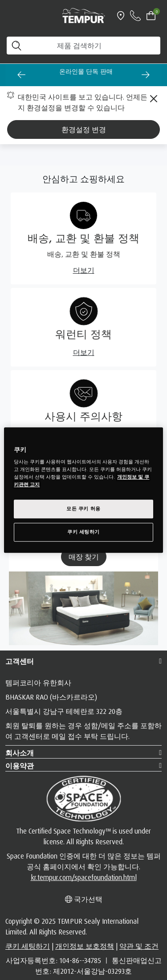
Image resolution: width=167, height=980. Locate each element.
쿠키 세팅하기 (28, 946)
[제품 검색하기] (83, 46)
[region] (83, 490)
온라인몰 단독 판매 (90, 71)
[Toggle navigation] (11, 16)
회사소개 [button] (20, 753)
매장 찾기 (84, 557)
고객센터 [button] (20, 661)
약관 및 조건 (139, 946)
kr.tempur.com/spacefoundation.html (84, 877)
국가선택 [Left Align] (84, 899)
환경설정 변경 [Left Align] (84, 129)
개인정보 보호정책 (85, 946)
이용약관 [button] (20, 766)
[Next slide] (146, 75)
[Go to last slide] (21, 75)
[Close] (154, 99)
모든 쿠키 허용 (83, 509)
